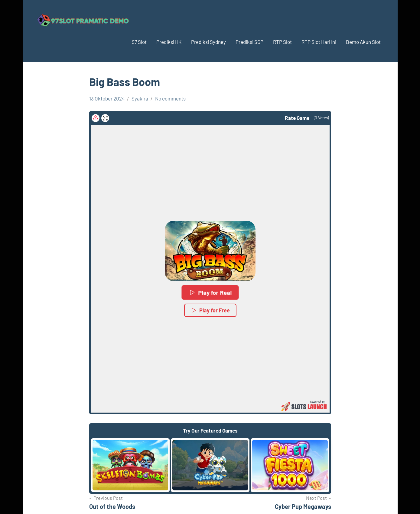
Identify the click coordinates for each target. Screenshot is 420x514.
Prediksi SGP (249, 42)
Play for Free (210, 310)
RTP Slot (282, 42)
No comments (170, 98)
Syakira (140, 98)
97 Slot (139, 42)
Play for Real (210, 292)
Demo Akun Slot (363, 42)
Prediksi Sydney (208, 42)
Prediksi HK (169, 42)
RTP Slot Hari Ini (319, 42)
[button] (210, 251)
